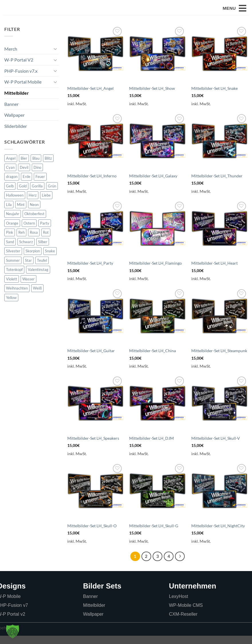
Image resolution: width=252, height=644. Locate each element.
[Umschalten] (55, 57)
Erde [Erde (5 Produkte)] (26, 185)
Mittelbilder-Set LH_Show (152, 97)
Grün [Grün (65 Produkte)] (52, 194)
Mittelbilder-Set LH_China (152, 359)
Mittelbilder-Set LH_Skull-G (154, 534)
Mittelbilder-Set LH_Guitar (91, 359)
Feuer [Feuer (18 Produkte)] (40, 185)
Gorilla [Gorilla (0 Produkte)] (37, 194)
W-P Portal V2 (19, 68)
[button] (235, 13)
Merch (11, 57)
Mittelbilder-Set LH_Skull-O (92, 534)
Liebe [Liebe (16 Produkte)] (46, 203)
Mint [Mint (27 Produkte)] (21, 213)
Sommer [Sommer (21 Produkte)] (13, 269)
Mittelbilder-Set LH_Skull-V (216, 446)
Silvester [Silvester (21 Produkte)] (13, 259)
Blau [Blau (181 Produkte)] (36, 167)
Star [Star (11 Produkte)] (28, 269)
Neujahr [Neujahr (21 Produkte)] (13, 222)
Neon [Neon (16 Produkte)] (34, 213)
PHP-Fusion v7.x (21, 79)
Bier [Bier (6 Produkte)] (24, 167)
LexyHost (179, 605)
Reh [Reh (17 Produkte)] (21, 241)
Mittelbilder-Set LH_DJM (151, 446)
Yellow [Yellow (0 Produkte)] (11, 306)
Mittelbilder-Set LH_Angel (90, 97)
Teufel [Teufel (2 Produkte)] (42, 269)
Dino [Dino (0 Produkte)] (37, 176)
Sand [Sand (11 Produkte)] (10, 250)
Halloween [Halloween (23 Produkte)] (15, 203)
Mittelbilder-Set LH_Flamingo (155, 271)
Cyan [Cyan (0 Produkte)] (10, 176)
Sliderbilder (16, 134)
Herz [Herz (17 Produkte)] (33, 203)
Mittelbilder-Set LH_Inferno (92, 184)
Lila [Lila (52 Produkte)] (9, 213)
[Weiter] (180, 565)
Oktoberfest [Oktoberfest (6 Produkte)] (34, 222)
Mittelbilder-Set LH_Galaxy (153, 184)
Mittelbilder (17, 101)
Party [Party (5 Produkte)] (45, 231)
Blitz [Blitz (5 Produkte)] (48, 167)
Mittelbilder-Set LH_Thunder (217, 184)
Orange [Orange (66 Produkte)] (12, 231)
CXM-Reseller (183, 622)
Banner (11, 112)
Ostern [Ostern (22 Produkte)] (29, 231)
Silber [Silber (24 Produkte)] (43, 250)
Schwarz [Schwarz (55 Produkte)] (26, 250)
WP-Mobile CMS (186, 614)
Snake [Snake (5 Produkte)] (50, 259)
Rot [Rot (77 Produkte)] (46, 241)
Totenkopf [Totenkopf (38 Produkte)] (14, 278)
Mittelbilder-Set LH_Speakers (93, 446)
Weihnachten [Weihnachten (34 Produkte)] (17, 296)
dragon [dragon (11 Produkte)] (12, 185)
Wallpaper (14, 123)
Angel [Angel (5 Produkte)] (11, 167)
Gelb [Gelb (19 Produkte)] (10, 194)
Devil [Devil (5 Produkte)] (24, 176)
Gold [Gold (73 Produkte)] (23, 194)
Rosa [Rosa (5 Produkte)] (34, 241)
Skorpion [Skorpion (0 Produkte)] (33, 259)
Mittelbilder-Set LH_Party (90, 271)
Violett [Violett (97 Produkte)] (12, 287)
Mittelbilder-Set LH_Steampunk (219, 359)
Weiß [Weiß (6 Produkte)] (37, 296)
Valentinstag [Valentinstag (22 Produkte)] (38, 278)
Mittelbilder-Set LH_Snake (214, 97)
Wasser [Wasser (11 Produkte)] (28, 287)
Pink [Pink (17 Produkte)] (10, 241)
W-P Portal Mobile (23, 90)
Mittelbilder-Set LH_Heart (214, 271)
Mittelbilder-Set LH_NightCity (218, 534)
